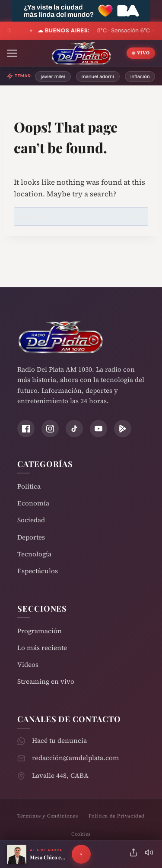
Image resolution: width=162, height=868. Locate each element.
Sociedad (31, 520)
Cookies (81, 834)
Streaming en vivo (46, 681)
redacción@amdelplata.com (76, 758)
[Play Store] (123, 429)
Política (29, 486)
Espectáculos (38, 571)
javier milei (53, 76)
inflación (140, 76)
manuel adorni (98, 76)
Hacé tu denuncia (59, 740)
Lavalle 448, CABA (60, 775)
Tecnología (34, 554)
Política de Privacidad (117, 816)
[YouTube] (98, 429)
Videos (28, 664)
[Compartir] (133, 854)
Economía (33, 503)
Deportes (31, 537)
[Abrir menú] (12, 53)
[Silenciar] (149, 854)
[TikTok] (74, 429)
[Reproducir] (81, 854)
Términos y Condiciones (48, 816)
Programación (40, 631)
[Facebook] (26, 429)
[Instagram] (50, 429)
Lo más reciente (42, 648)
